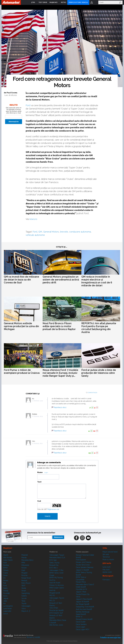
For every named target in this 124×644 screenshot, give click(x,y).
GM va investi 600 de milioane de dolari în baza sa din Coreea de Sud (21, 280)
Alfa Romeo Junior (56, 625)
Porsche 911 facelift (56, 610)
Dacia (5, 575)
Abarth (6, 555)
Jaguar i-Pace (81, 592)
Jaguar (6, 598)
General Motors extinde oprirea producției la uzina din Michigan (21, 326)
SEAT (23, 586)
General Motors (51, 232)
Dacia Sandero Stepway (85, 567)
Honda (6, 591)
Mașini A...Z (26, 611)
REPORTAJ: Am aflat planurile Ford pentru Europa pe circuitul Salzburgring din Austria (99, 328)
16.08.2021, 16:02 (38, 416)
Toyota (24, 603)
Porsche (24, 575)
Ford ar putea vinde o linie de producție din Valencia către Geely (99, 373)
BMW (6, 568)
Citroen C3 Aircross (57, 585)
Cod (39, 501)
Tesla (23, 601)
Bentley (6, 565)
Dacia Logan (81, 627)
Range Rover (26, 578)
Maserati (25, 555)
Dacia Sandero (81, 624)
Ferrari (6, 580)
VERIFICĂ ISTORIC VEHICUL (78, 2)
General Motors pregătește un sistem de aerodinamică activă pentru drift (61, 280)
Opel (23, 570)
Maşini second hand (110, 552)
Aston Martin (8, 560)
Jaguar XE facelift (82, 602)
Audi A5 (52, 590)
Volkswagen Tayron (57, 598)
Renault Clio (54, 565)
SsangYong (26, 593)
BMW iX (79, 617)
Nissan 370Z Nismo (84, 562)
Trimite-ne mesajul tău (110, 638)
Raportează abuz (60, 407)
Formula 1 (106, 580)
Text (39, 482)
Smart (24, 591)
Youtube (88, 538)
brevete (64, 232)
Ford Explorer (81, 560)
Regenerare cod (53, 509)
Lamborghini (8, 606)
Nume (40, 472)
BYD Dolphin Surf (56, 613)
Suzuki (24, 598)
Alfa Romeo (8, 558)
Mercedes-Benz (27, 560)
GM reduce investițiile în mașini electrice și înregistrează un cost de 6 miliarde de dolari (97, 281)
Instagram (82, 538)
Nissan (24, 568)
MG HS (52, 595)
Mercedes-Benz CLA (57, 558)
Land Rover (8, 609)
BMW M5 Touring (56, 578)
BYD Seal (53, 560)
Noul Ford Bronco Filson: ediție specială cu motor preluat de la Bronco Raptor (59, 326)
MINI (23, 563)
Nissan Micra (81, 582)
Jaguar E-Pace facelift (84, 599)
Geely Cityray (54, 563)
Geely (5, 588)
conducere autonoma (80, 232)
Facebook (76, 538)
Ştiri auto (106, 554)
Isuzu (5, 596)
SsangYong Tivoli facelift (85, 607)
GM (40, 232)
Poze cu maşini (108, 559)
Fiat (5, 583)
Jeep (5, 601)
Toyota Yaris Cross (83, 565)
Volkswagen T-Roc (56, 570)
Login (92, 2)
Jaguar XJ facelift (82, 570)
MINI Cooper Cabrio (57, 588)
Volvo (23, 609)
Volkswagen (26, 606)
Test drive (106, 557)
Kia (4, 603)
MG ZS (52, 601)
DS (4, 578)
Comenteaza (92, 393)
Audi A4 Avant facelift (84, 609)
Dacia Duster (81, 622)
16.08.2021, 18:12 (38, 444)
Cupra (6, 573)
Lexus (6, 614)
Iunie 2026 (107, 567)
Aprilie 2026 (107, 572)
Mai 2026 (106, 570)
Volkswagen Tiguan (57, 555)
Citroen (6, 570)
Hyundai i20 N (81, 589)
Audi (5, 563)
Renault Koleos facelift (84, 619)
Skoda (24, 588)
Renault (24, 580)
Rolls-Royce (26, 583)
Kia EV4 (52, 580)
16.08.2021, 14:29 (38, 401)
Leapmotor (7, 611)
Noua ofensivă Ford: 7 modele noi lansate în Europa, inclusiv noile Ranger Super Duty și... (60, 373)
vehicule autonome (35, 235)
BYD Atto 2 (54, 568)
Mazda (24, 558)
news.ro (33, 219)
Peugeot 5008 (55, 593)
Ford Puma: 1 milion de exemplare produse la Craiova (22, 371)
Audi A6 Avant (55, 583)
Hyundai (6, 593)
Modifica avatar (30, 465)
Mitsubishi (25, 565)
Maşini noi (8, 548)
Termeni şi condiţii (33, 637)
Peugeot (24, 573)
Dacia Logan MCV (83, 629)
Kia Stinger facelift (83, 604)
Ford (28, 105)
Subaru (24, 596)
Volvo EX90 (54, 608)
